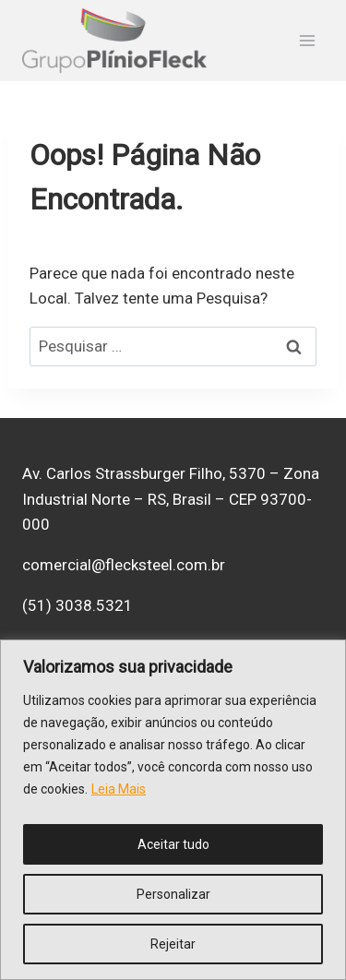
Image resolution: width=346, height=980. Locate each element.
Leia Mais (119, 789)
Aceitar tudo (173, 844)
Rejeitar (173, 944)
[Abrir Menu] (307, 41)
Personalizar (173, 894)
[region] (173, 810)
